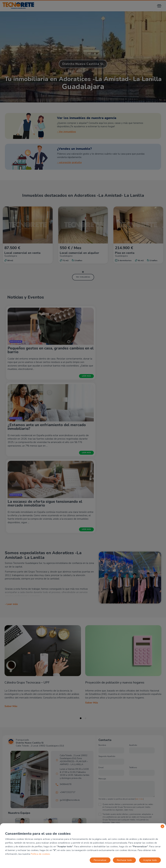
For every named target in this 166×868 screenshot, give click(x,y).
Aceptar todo (150, 860)
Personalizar (100, 860)
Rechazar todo (124, 860)
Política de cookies (40, 854)
